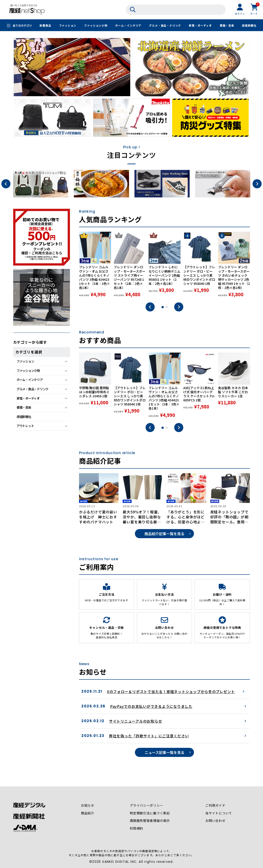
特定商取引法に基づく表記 (150, 813)
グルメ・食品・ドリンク (165, 26)
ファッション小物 (96, 26)
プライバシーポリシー (146, 806)
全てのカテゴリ (22, 26)
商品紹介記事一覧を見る (164, 534)
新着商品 (45, 26)
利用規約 (136, 829)
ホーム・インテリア (128, 26)
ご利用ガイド (215, 806)
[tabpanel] (95, 265)
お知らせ (88, 806)
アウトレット (25, 426)
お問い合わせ (215, 821)
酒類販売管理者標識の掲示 (150, 821)
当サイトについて (219, 813)
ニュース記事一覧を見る (165, 752)
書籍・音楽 (227, 26)
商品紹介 (88, 813)
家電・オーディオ (200, 26)
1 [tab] (163, 307)
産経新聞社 (249, 26)
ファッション (68, 26)
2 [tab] (167, 307)
